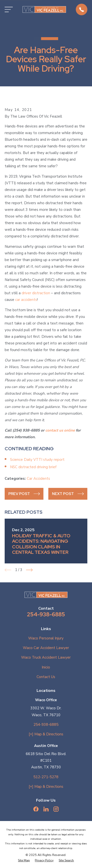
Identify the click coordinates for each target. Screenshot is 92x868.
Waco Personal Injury (46, 638)
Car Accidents (38, 479)
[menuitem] (24, 860)
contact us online (60, 430)
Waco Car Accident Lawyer (46, 648)
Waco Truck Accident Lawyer (46, 657)
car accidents (26, 300)
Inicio (46, 667)
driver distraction (36, 293)
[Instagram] (56, 809)
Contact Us (46, 677)
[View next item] (29, 570)
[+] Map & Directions (46, 734)
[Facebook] (36, 809)
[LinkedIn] (46, 809)
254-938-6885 (46, 614)
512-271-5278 (46, 777)
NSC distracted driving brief (33, 467)
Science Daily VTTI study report (37, 460)
